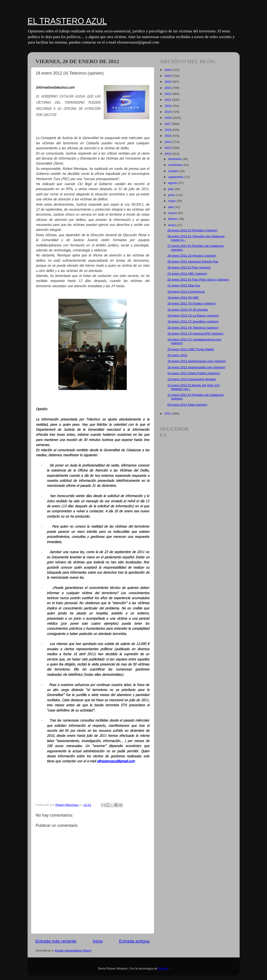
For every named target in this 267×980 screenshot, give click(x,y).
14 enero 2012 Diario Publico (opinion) (194, 373)
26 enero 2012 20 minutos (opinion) (192, 256)
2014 (168, 142)
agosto (173, 183)
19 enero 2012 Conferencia (186, 292)
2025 (168, 76)
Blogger (163, 968)
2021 (168, 100)
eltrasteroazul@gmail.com (116, 761)
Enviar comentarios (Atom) (73, 950)
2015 (168, 136)
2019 (168, 112)
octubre (174, 171)
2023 (168, 88)
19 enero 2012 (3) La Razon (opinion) (193, 316)
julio (171, 189)
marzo (173, 213)
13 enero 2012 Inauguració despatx (192, 379)
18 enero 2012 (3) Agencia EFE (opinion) (195, 334)
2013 (168, 148)
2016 (168, 130)
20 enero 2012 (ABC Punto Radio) (191, 349)
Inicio (98, 941)
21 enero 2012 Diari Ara (184, 285)
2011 (168, 414)
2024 (168, 82)
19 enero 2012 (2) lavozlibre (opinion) (193, 321)
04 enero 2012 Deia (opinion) (187, 405)
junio (172, 195)
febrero (174, 219)
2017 (168, 124)
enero (173, 225)
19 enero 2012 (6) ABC (183, 298)
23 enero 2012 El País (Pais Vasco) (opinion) (198, 280)
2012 (168, 154)
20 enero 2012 (177, 355)
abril (172, 207)
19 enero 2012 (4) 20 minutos (188, 310)
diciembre (175, 159)
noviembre (176, 165)
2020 (168, 106)
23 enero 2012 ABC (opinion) (187, 274)
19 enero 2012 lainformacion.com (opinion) (197, 361)
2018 (168, 118)
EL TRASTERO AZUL (67, 21)
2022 (168, 94)
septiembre (176, 177)
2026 (168, 70)
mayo (172, 201)
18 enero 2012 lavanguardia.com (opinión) (196, 367)
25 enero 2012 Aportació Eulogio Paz (193, 262)
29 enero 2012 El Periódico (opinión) (192, 230)
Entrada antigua (134, 941)
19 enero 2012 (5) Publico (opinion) (192, 303)
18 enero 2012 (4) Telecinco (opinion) (193, 328)
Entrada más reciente (56, 941)
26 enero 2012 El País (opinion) (189, 267)
